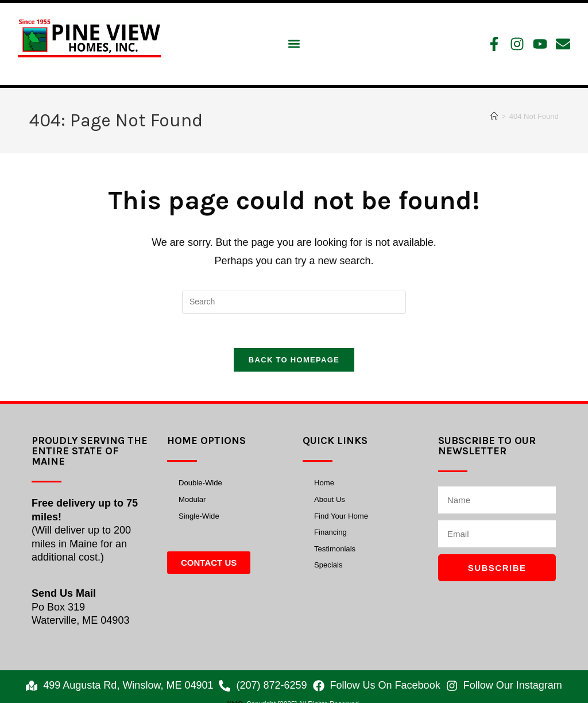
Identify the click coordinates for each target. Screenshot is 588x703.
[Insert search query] (294, 302)
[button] (294, 44)
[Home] (494, 116)
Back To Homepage (294, 360)
